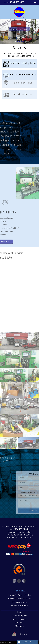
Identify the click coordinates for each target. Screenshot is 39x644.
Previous (33, 183)
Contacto (28, 642)
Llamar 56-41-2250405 (13, 2)
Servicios (21, 591)
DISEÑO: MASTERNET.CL (7, 643)
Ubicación (19, 636)
